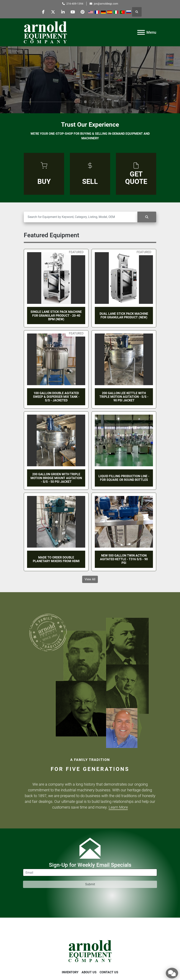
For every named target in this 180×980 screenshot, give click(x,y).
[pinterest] (83, 12)
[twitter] (53, 12)
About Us (89, 972)
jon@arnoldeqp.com (106, 4)
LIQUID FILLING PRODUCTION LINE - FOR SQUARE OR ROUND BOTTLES (124, 478)
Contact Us (109, 972)
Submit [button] (90, 884)
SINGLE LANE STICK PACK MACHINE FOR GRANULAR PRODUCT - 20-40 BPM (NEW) (56, 315)
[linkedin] (63, 12)
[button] (81, 102)
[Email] (90, 872)
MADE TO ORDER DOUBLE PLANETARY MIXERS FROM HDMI (56, 559)
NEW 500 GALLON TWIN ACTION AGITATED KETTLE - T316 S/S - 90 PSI (124, 559)
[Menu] (141, 32)
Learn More (118, 807)
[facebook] (43, 12)
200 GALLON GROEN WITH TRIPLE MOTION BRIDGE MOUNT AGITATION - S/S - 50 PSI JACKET (56, 478)
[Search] (81, 217)
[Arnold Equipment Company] (90, 951)
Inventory (70, 972)
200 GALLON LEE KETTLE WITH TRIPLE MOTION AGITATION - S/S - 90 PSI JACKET (124, 397)
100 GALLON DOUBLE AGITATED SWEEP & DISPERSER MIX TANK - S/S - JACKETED (56, 397)
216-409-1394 (75, 4)
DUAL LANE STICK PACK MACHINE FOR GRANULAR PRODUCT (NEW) (124, 316)
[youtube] (73, 12)
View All (90, 579)
